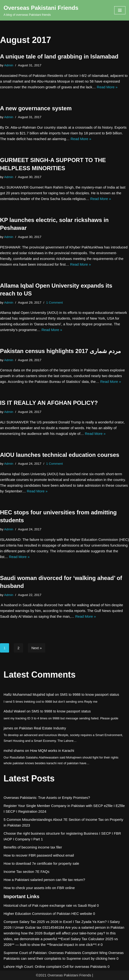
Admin (9, 65)
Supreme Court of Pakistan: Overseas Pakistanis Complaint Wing (55, 953)
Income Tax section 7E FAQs (26, 872)
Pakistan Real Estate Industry (43, 728)
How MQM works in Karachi (52, 751)
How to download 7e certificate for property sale (41, 863)
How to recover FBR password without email (39, 855)
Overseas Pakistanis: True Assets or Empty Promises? (47, 798)
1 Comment (54, 303)
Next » (37, 648)
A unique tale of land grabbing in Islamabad (59, 56)
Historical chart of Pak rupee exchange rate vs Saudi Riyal (50, 905)
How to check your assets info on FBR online (39, 888)
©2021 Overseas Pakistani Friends (63, 975)
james (8, 728)
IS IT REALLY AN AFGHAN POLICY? (49, 403)
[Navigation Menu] (120, 10)
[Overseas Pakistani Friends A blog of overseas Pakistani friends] (41, 10)
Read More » (107, 87)
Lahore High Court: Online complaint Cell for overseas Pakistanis (55, 967)
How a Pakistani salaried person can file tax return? (44, 880)
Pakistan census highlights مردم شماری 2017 (60, 351)
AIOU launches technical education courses (60, 455)
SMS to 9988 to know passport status (89, 694)
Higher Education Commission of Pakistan (37, 914)
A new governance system (36, 108)
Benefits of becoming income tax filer (33, 847)
